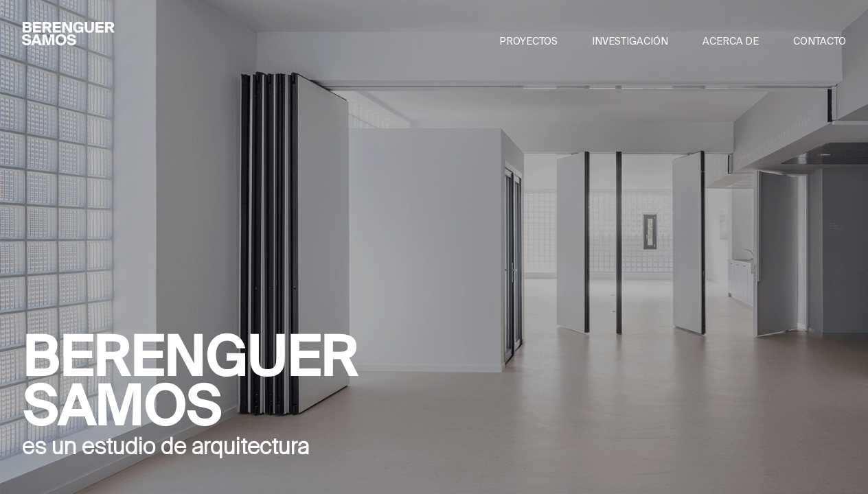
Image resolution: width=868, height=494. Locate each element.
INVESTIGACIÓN (630, 41)
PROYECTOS (528, 41)
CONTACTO (820, 41)
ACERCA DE (731, 41)
